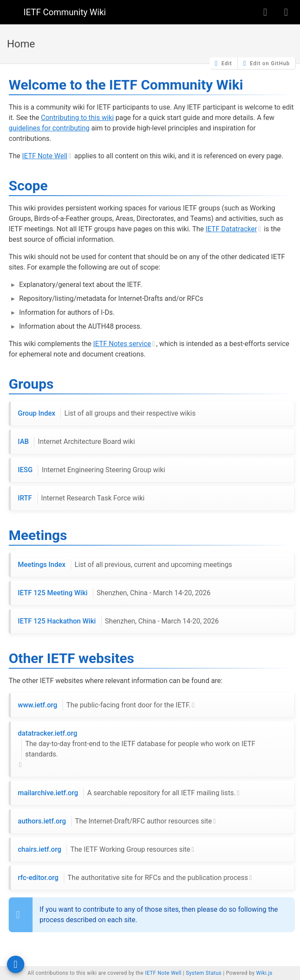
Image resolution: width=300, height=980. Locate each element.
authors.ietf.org (115, 821)
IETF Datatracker (231, 229)
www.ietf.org (104, 705)
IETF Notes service (122, 344)
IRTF (81, 498)
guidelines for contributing (49, 128)
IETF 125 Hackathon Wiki (118, 621)
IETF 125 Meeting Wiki (114, 593)
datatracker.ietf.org (153, 744)
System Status (204, 973)
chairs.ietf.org (104, 850)
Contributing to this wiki (77, 118)
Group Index (107, 413)
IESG (91, 470)
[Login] (286, 12)
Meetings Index (125, 565)
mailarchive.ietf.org (127, 793)
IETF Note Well (45, 156)
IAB (76, 442)
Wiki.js (264, 973)
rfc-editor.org (133, 878)
